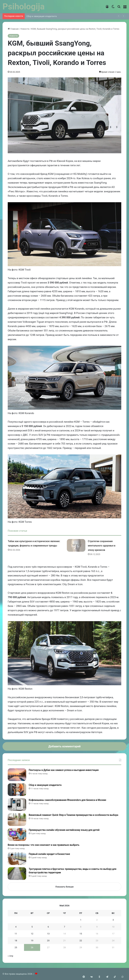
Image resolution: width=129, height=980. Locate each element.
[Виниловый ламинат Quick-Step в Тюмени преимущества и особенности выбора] (17, 820)
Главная (13, 29)
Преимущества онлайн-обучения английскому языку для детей (64, 830)
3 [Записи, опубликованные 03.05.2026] (113, 920)
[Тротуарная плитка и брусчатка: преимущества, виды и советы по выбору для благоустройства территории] (17, 874)
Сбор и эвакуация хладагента (41, 16)
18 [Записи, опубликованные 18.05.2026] (16, 941)
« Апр (10, 956)
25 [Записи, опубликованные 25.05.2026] (16, 947)
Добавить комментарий (64, 746)
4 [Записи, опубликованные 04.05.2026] (16, 927)
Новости (25, 29)
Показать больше (64, 887)
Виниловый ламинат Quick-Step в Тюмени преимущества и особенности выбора (73, 815)
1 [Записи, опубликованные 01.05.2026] (81, 920)
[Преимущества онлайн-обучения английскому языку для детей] (17, 835)
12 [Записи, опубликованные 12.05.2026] (32, 934)
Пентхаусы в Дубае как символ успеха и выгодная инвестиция (64, 770)
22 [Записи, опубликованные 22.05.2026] (81, 941)
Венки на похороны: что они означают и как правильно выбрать (44, 845)
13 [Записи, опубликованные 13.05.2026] (48, 934)
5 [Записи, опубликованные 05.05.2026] (32, 927)
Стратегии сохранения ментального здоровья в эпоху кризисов (102, 546)
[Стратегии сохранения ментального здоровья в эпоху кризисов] (76, 545)
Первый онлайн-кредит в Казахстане (49, 854)
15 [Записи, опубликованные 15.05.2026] (81, 934)
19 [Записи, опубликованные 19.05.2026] (32, 941)
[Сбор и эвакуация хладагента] (17, 790)
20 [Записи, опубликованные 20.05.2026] (48, 941)
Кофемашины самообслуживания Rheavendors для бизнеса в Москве (67, 800)
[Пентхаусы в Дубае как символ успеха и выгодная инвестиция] (17, 775)
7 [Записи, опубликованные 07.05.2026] (64, 927)
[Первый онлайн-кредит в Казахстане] (17, 859)
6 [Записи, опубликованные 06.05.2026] (48, 927)
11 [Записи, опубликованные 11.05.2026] (16, 934)
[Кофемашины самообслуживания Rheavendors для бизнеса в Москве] (17, 805)
